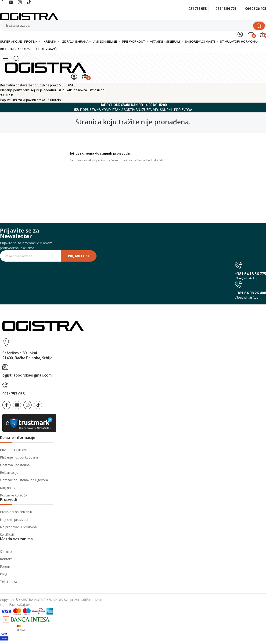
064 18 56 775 (226, 9)
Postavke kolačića (14, 495)
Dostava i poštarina (15, 465)
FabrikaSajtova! (21, 605)
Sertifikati (7, 535)
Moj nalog (8, 488)
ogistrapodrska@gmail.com (27, 375)
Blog (4, 574)
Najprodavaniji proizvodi (18, 527)
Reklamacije (9, 472)
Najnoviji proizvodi (14, 520)
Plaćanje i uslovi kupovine (19, 457)
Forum (5, 566)
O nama (6, 551)
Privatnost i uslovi (13, 450)
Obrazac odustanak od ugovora (24, 480)
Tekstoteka (9, 582)
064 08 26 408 (256, 9)
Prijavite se (79, 256)
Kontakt (6, 559)
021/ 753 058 (13, 394)
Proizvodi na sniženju (16, 512)
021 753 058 (198, 9)
